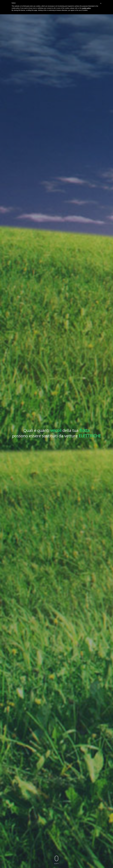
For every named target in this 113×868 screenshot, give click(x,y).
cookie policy (86, 8)
